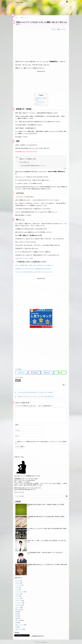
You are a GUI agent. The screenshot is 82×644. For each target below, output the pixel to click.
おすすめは (40, 102)
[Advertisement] (41, 47)
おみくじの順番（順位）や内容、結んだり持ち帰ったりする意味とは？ (35, 265)
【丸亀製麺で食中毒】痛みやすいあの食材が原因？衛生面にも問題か (46, 516)
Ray (65, 384)
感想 (36, 100)
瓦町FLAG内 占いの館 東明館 (24, 258)
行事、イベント (20, 624)
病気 (17, 617)
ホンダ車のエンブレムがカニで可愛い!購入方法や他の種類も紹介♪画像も (47, 528)
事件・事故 (18, 609)
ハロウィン (18, 600)
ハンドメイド (19, 602)
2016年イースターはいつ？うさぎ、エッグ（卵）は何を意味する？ (34, 396)
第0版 (46, 641)
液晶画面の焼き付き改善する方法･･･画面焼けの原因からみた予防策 (46, 504)
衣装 (17, 626)
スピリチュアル (62, 29)
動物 (17, 611)
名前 (17, 424)
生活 (17, 615)
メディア (18, 606)
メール (18, 430)
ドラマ (17, 595)
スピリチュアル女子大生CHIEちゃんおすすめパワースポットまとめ (34, 271)
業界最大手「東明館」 (41, 98)
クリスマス (18, 584)
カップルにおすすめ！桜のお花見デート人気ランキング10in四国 (33, 392)
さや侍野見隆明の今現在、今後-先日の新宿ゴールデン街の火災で (45, 552)
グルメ (17, 587)
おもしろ (18, 580)
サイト (17, 435)
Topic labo (20, 2)
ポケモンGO (19, 604)
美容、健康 (18, 620)
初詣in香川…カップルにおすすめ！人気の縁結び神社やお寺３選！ (33, 268)
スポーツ (18, 593)
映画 (17, 613)
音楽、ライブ (19, 628)
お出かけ (18, 582)
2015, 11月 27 (42, 165)
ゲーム (17, 589)
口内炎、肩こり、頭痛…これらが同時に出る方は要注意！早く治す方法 (46, 540)
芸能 (17, 622)
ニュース (18, 598)
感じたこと (38, 103)
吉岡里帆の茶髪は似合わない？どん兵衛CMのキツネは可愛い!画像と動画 (47, 564)
